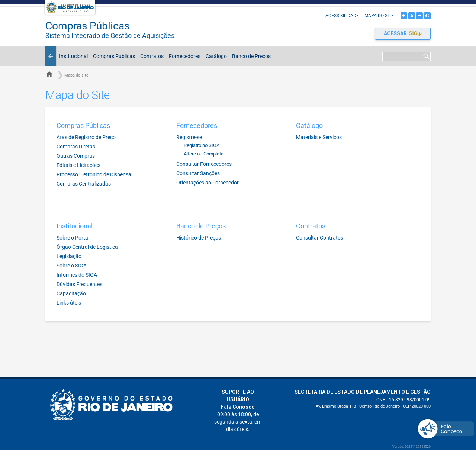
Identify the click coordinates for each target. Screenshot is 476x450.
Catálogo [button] (215, 56)
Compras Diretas (76, 147)
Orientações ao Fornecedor (208, 183)
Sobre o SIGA (72, 266)
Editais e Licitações (78, 165)
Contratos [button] (151, 56)
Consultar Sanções (198, 173)
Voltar (52, 56)
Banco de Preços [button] (250, 56)
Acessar (403, 33)
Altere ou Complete (204, 154)
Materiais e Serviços (319, 137)
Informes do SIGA (77, 275)
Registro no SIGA (202, 145)
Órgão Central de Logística (87, 247)
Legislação (69, 256)
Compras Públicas (122, 29)
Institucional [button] (72, 56)
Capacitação (71, 293)
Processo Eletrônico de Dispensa (94, 174)
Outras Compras (76, 156)
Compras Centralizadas (84, 184)
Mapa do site (379, 16)
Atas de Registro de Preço (86, 137)
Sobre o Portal (73, 238)
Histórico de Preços (199, 238)
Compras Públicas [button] (113, 56)
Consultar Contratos (320, 238)
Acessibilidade (342, 16)
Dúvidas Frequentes (79, 284)
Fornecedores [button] (183, 56)
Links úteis (69, 303)
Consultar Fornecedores (204, 164)
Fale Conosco (238, 407)
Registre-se (189, 137)
